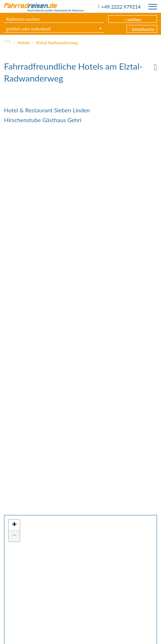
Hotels (24, 43)
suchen (134, 19)
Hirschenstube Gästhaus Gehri (43, 120)
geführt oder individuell (28, 29)
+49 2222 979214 (121, 7)
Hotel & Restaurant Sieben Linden (47, 110)
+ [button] (14, 525)
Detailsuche (143, 29)
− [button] (14, 536)
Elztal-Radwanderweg (57, 43)
